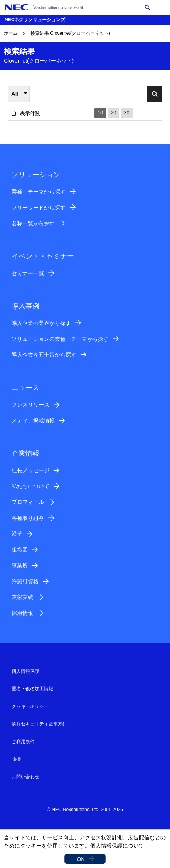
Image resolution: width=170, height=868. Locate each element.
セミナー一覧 (28, 273)
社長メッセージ (30, 470)
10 (100, 113)
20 (113, 113)
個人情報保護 (106, 846)
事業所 (20, 565)
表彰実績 (22, 597)
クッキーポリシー (30, 706)
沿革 (17, 534)
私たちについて (30, 486)
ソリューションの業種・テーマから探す (60, 339)
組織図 (20, 550)
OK (81, 859)
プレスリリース (30, 405)
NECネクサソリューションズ (35, 20)
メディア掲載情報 (33, 420)
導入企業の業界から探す (41, 323)
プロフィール (28, 502)
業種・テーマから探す (39, 192)
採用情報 (22, 613)
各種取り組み (28, 518)
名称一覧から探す (33, 223)
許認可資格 (25, 581)
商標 (16, 759)
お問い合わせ (25, 777)
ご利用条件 (23, 742)
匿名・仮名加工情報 (32, 689)
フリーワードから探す (39, 208)
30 (126, 113)
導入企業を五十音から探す (44, 355)
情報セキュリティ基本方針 (39, 724)
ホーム (11, 33)
